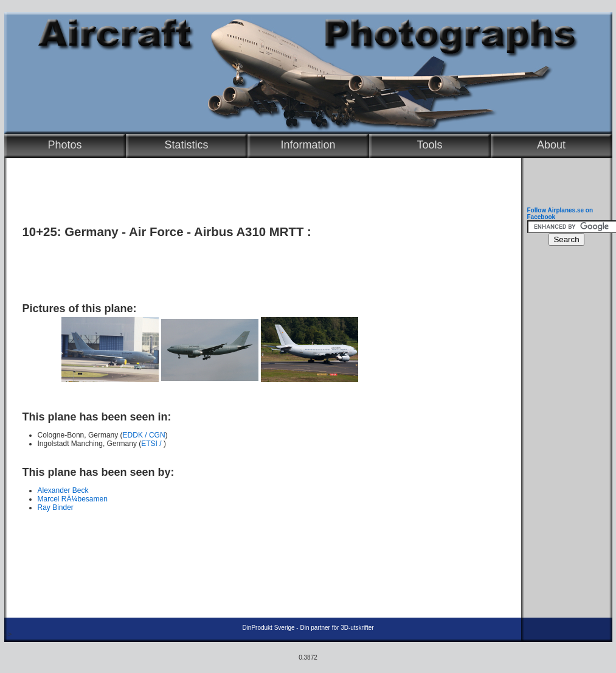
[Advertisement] (260, 266)
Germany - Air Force (124, 232)
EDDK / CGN (144, 435)
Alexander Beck (63, 490)
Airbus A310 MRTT (249, 232)
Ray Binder (56, 507)
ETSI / (152, 444)
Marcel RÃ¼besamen (73, 499)
